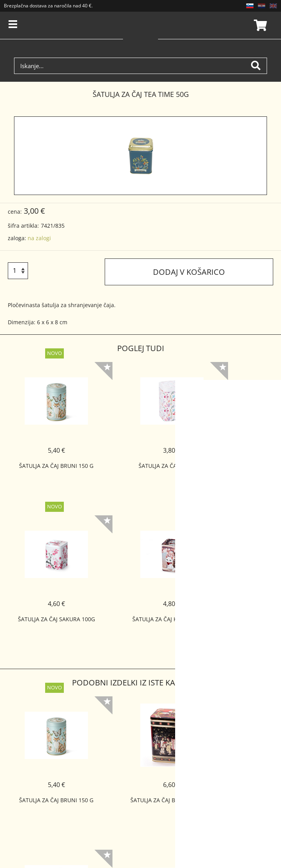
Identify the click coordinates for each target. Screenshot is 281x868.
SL (250, 6)
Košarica (259, 25)
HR (262, 6)
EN (273, 6)
